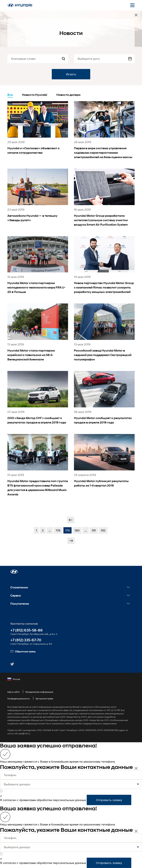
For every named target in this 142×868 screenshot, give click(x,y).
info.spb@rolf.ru (22, 733)
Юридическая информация (39, 692)
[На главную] (20, 5)
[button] (14, 572)
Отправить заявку (109, 800)
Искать (71, 74)
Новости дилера (68, 95)
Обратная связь (23, 651)
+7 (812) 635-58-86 (27, 630)
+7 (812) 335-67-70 (26, 640)
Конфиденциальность (19, 699)
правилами (28, 800)
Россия (14, 679)
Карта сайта (13, 692)
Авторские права (44, 699)
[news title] (38, 133)
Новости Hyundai (35, 95)
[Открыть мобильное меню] (132, 5)
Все (10, 95)
